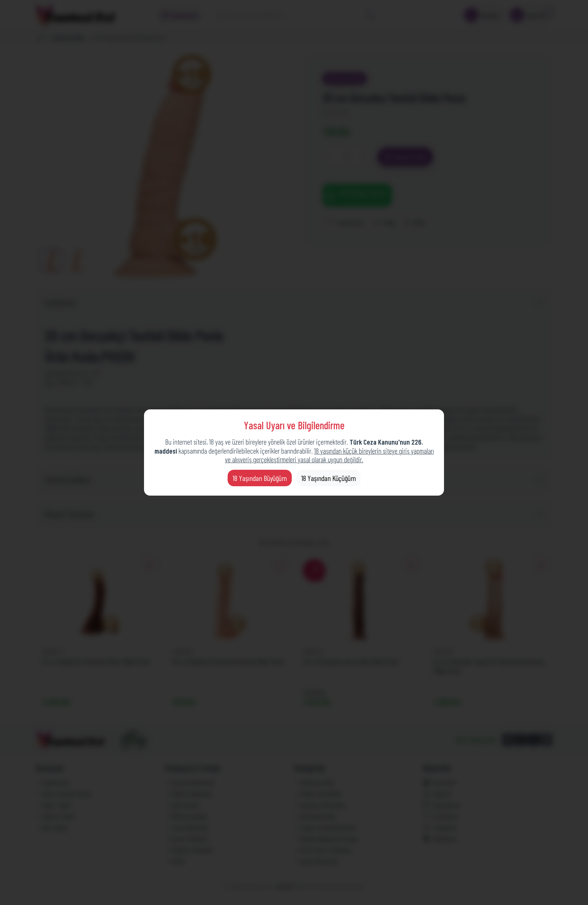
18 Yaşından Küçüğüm (328, 478)
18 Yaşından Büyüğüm (260, 478)
